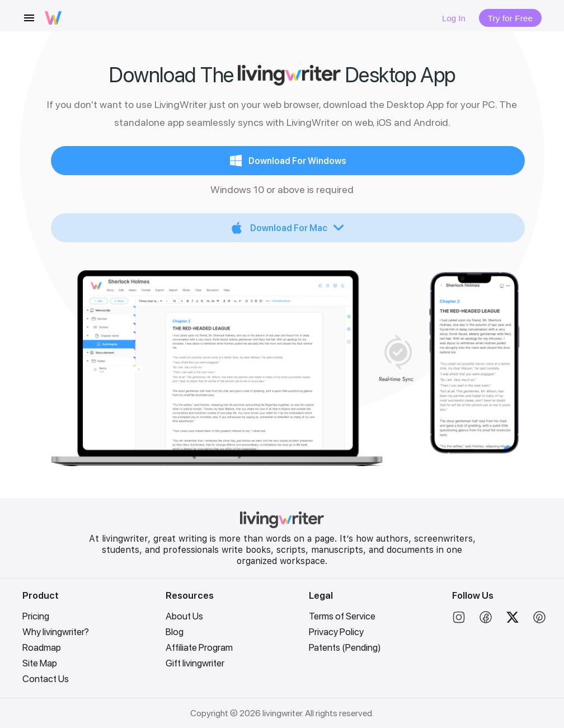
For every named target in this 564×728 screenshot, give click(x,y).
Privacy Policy (336, 632)
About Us (184, 616)
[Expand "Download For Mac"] (288, 228)
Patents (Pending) (345, 647)
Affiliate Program (199, 647)
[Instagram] (459, 621)
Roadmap (42, 647)
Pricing (36, 616)
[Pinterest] (539, 621)
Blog (175, 632)
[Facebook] (486, 621)
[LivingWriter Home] (282, 525)
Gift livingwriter (195, 663)
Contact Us (46, 679)
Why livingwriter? (56, 632)
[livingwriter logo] (53, 18)
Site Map (40, 663)
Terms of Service (342, 616)
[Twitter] (513, 621)
